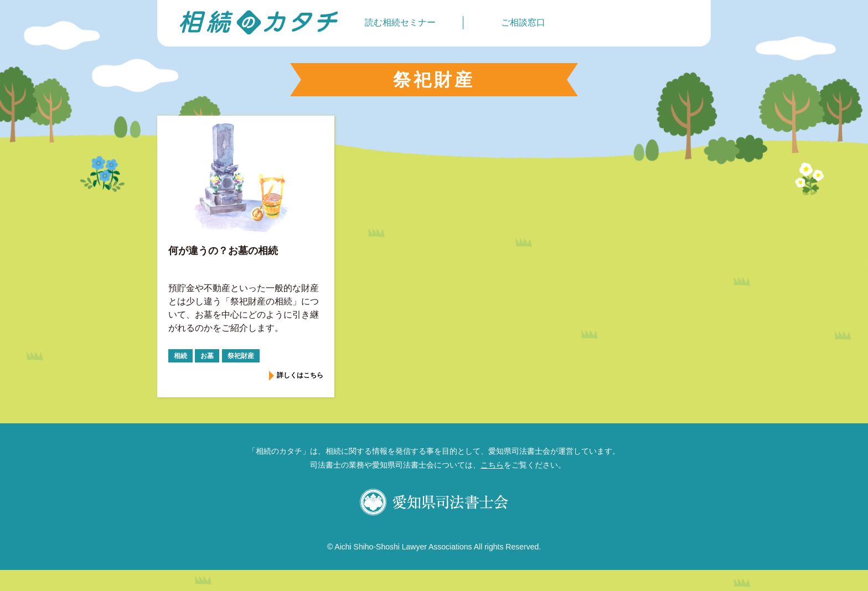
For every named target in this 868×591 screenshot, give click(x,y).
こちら (492, 465)
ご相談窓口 (523, 22)
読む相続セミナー (400, 22)
